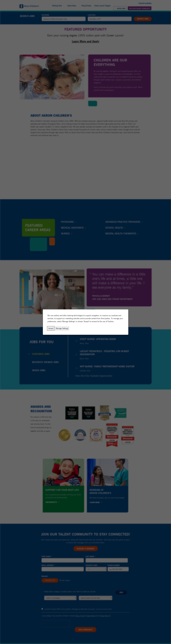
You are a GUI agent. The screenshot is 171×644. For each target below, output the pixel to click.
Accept (51, 328)
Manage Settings (62, 328)
